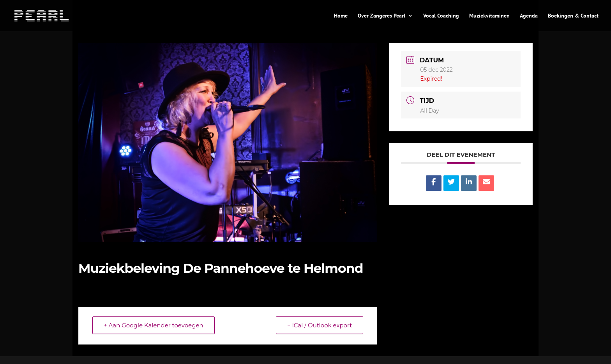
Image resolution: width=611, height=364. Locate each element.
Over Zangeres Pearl (381, 16)
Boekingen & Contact (573, 16)
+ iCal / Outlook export (320, 325)
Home (341, 16)
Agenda (529, 16)
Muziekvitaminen (489, 16)
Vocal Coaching (441, 16)
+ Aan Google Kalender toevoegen (154, 325)
